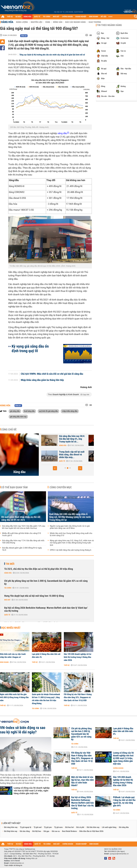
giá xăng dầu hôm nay (18, 417)
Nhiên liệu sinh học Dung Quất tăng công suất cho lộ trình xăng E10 (71, 534)
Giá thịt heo (37, 831)
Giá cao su (56, 831)
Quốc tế (7, 615)
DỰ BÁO (18, 17)
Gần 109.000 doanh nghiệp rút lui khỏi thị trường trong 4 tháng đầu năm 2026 (78, 657)
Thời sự (35, 662)
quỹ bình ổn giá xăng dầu (48, 411)
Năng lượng (22, 22)
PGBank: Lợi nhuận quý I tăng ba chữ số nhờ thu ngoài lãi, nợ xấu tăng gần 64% (124, 802)
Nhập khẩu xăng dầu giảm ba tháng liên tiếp (42, 380)
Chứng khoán (118, 768)
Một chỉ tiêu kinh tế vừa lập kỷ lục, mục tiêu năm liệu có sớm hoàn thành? (82, 781)
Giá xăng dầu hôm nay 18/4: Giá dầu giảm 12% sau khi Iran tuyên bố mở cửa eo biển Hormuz (24, 527)
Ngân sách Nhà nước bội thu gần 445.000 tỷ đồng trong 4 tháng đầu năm (14, 697)
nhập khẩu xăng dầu (70, 411)
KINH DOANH (94, 17)
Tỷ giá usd (38, 827)
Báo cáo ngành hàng (75, 22)
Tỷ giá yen (48, 827)
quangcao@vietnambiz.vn (119, 854)
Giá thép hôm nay (11, 831)
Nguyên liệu (37, 22)
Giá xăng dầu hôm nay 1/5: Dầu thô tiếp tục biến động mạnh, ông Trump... (71, 455)
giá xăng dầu (15, 411)
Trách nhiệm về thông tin (13, 865)
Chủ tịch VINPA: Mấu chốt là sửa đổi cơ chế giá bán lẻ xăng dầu (52, 374)
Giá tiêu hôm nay (93, 827)
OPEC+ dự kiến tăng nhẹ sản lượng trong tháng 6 (71, 550)
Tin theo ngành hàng (109, 25)
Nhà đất (7, 600)
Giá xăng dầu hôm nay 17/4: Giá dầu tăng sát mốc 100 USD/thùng (23, 542)
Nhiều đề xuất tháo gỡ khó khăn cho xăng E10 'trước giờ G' (22, 534)
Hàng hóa (7, 22)
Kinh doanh (4, 662)
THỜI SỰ (10, 17)
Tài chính (8, 588)
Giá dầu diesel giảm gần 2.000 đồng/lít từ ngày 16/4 (22, 549)
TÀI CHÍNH (47, 17)
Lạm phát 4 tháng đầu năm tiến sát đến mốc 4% (46, 656)
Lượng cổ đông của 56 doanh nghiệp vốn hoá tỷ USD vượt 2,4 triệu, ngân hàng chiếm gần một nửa (32, 791)
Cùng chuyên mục (61, 487)
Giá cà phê (80, 827)
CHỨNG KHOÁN (67, 17)
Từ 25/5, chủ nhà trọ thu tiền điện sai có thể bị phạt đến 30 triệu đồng (39, 569)
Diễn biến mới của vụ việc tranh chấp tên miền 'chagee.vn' (13, 656)
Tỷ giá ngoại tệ (26, 827)
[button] (55, 468)
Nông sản (58, 22)
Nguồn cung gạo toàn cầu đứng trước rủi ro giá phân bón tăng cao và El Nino (70, 527)
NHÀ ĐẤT (56, 17)
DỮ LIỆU (104, 17)
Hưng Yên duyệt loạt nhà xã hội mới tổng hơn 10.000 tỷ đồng (34, 596)
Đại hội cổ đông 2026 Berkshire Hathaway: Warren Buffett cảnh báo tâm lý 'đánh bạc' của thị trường (46, 609)
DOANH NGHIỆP (81, 17)
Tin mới (10, 564)
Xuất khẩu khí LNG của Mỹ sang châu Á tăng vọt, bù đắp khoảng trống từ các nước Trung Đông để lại (70, 517)
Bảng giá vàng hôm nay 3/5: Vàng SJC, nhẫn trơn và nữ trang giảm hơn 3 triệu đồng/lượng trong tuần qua (72, 543)
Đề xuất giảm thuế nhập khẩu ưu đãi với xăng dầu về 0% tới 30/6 (21, 518)
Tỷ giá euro (58, 827)
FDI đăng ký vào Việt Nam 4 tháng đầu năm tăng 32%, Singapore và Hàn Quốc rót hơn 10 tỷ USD (78, 697)
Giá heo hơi (69, 827)
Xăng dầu (19, 472)
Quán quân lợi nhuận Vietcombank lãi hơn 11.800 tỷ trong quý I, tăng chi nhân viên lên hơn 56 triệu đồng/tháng (46, 699)
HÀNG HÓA (28, 17)
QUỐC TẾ (37, 17)
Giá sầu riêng (25, 831)
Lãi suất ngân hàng (109, 827)
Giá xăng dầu (124, 827)
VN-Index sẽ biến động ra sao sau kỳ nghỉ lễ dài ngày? (23, 730)
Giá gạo (46, 831)
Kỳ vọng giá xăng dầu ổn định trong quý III (30, 349)
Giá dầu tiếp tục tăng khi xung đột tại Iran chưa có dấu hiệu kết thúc (71, 439)
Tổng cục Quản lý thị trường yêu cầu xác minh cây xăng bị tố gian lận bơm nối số (52, 55)
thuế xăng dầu (29, 411)
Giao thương (95, 22)
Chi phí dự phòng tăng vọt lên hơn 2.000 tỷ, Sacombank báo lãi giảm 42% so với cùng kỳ (46, 582)
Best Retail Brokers (70, 831)
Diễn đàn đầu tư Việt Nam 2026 (91, 831)
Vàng (48, 22)
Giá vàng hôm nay (11, 827)
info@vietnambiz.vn (17, 863)
